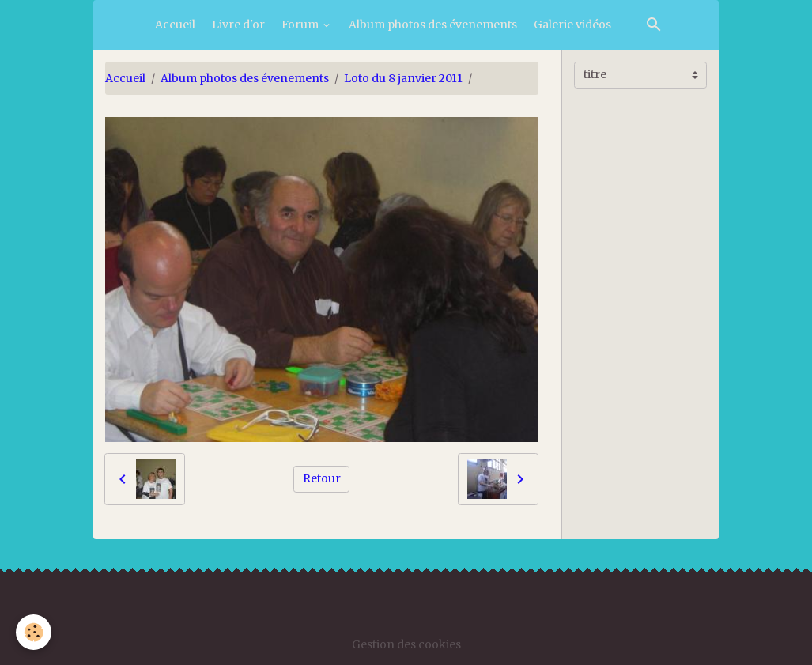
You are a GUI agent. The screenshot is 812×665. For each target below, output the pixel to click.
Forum (301, 25)
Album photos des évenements (433, 25)
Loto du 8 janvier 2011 (403, 78)
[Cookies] (34, 632)
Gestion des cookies (406, 644)
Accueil (175, 25)
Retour (322, 478)
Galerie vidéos (572, 25)
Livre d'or (238, 25)
